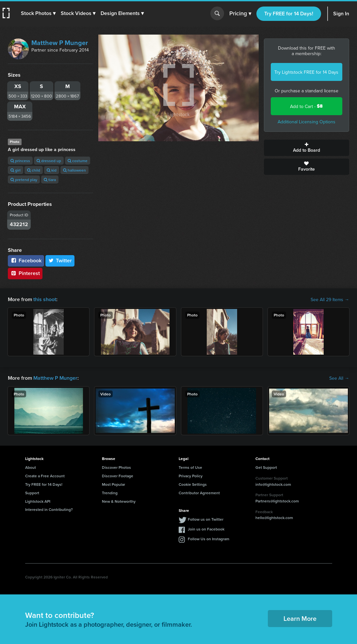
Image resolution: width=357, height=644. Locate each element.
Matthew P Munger (60, 43)
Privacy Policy (191, 476)
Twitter (60, 261)
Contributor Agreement (199, 493)
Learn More (300, 618)
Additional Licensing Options (307, 122)
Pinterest (25, 273)
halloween (74, 170)
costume (78, 161)
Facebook (26, 261)
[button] (38, 13)
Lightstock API (38, 501)
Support (32, 493)
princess (20, 161)
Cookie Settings (193, 484)
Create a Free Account (45, 476)
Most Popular (114, 484)
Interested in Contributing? (49, 509)
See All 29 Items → (330, 299)
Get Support (266, 467)
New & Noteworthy (119, 501)
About (31, 467)
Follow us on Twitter (206, 519)
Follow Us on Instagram (209, 539)
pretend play (24, 180)
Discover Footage (118, 476)
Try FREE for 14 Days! (289, 14)
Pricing (240, 14)
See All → (339, 378)
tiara (50, 180)
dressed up (49, 161)
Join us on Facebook (206, 529)
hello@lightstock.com (274, 518)
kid (52, 170)
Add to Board (307, 148)
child (34, 170)
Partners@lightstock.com (277, 501)
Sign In (341, 14)
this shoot (45, 299)
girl (16, 170)
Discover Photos (116, 467)
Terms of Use (190, 467)
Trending (110, 493)
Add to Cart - (306, 106)
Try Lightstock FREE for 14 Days (306, 72)
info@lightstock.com (273, 484)
